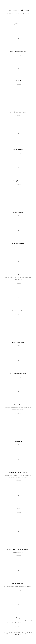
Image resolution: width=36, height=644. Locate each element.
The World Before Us (22, 14)
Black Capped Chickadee (18, 52)
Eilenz (18, 5)
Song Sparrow (18, 181)
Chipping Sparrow (18, 243)
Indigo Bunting (18, 212)
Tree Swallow (18, 441)
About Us (10, 14)
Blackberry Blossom (18, 405)
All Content (25, 10)
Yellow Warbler (18, 150)
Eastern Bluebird (18, 275)
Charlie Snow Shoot (18, 311)
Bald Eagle (18, 81)
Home (9, 10)
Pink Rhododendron (18, 584)
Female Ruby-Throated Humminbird (18, 549)
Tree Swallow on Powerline (18, 374)
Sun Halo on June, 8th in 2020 (18, 472)
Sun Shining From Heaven (18, 112)
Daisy (18, 618)
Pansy (18, 509)
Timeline (16, 10)
